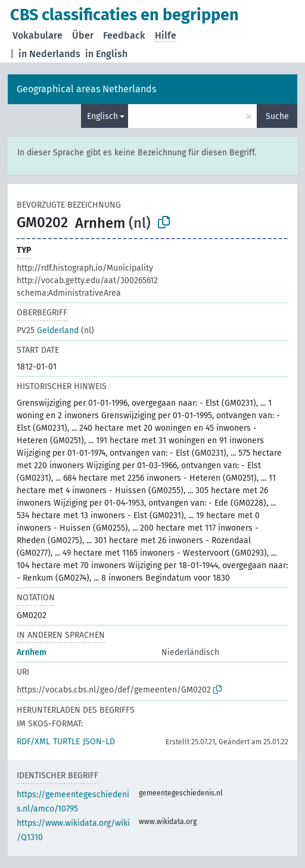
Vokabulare (38, 35)
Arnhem (32, 652)
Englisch (102, 116)
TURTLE (66, 742)
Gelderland (48, 330)
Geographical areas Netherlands (86, 89)
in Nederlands (49, 54)
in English (106, 54)
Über (83, 35)
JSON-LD (99, 742)
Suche (277, 116)
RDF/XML (33, 742)
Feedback (124, 35)
